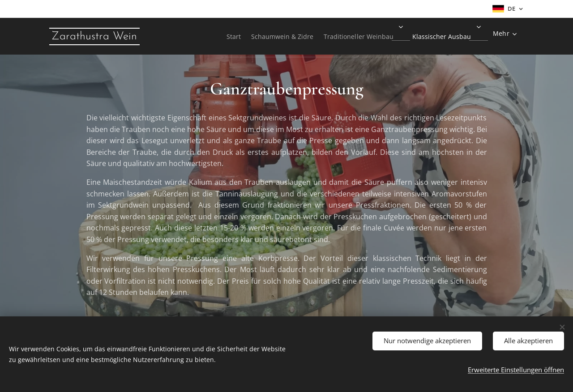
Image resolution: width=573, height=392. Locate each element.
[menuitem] (211, 36)
